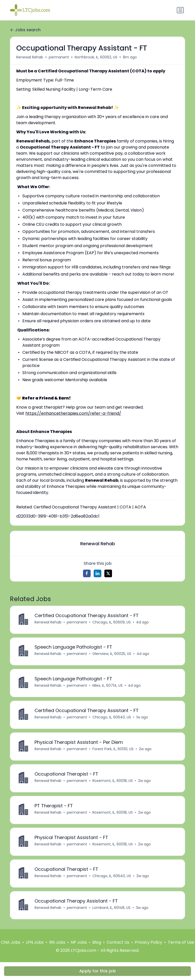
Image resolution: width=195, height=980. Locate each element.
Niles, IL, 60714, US (108, 686)
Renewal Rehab (30, 57)
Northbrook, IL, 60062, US (96, 57)
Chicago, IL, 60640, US (112, 717)
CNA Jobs (11, 943)
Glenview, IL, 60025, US (112, 654)
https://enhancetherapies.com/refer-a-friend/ (73, 413)
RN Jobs (57, 943)
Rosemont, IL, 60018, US (113, 781)
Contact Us (118, 943)
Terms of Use (181, 943)
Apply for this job (97, 971)
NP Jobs (79, 943)
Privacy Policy (149, 943)
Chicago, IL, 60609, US (112, 622)
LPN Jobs (35, 943)
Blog (97, 943)
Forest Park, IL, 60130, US (113, 749)
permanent (59, 57)
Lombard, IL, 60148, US (111, 908)
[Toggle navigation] (180, 10)
